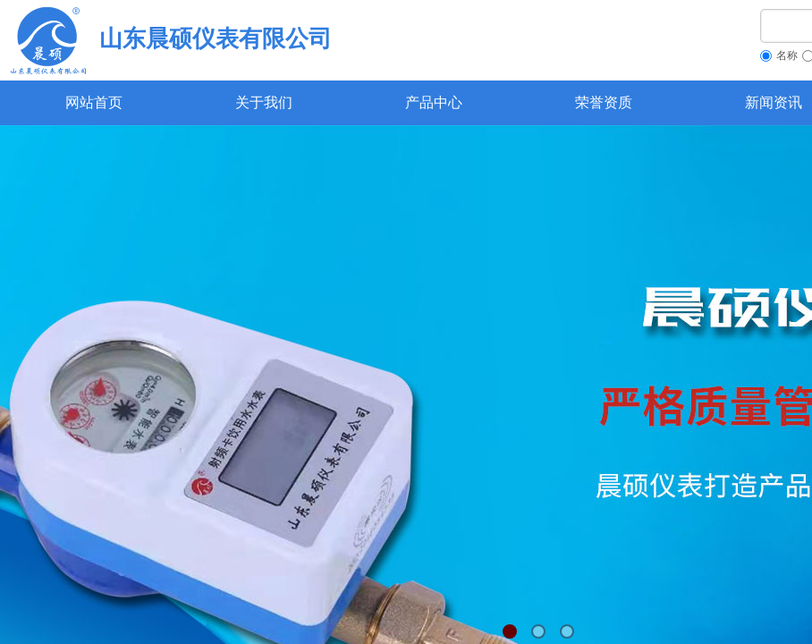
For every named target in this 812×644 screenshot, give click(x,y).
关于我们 (264, 102)
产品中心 (434, 102)
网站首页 (94, 102)
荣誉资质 (604, 102)
